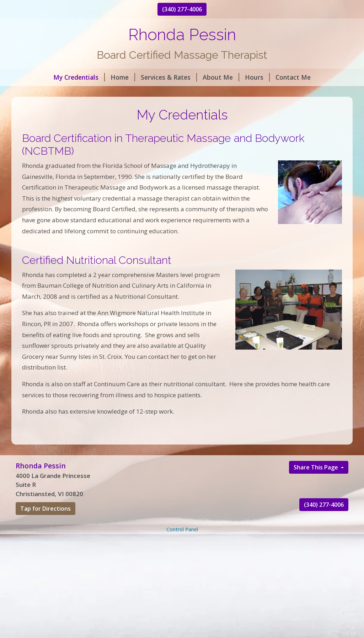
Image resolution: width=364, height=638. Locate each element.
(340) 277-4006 (182, 9)
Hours (257, 77)
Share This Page (317, 467)
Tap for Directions (45, 509)
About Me (221, 77)
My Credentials (79, 77)
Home (123, 77)
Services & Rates (169, 77)
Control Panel (182, 529)
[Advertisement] (182, 586)
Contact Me (293, 77)
